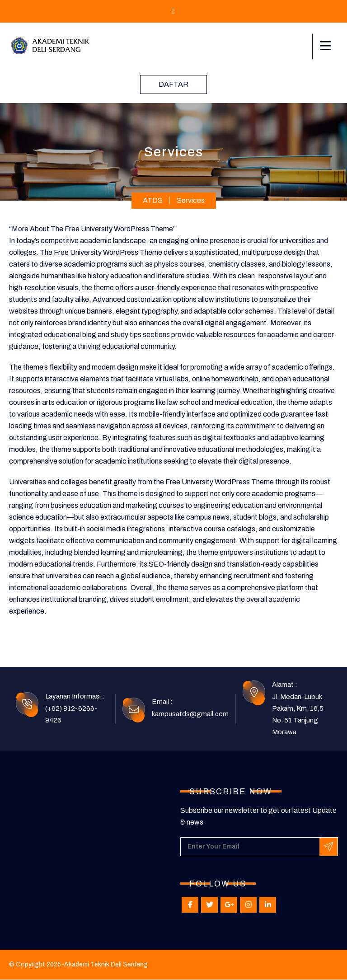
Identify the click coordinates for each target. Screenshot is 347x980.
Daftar (173, 84)
